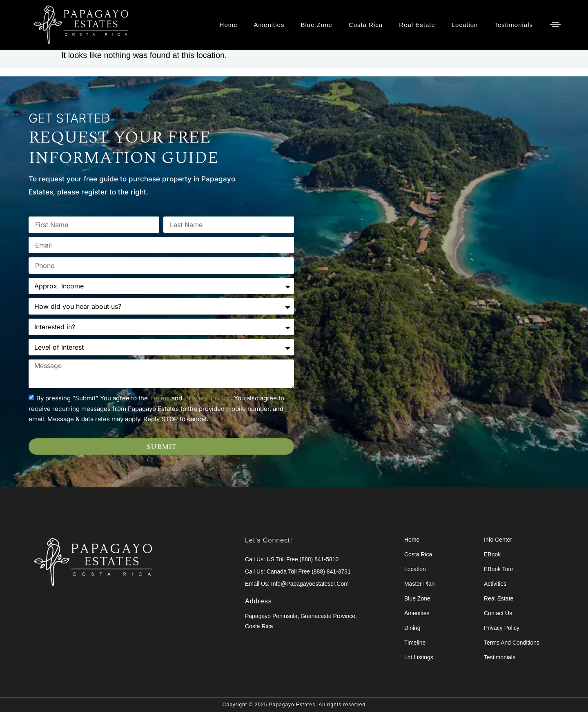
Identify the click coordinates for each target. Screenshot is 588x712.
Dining (412, 628)
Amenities (269, 25)
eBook (492, 554)
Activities (495, 584)
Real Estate (417, 25)
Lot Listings (419, 657)
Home (229, 25)
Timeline (415, 643)
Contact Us (498, 613)
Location (465, 25)
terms (160, 412)
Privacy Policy (502, 628)
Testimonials (513, 25)
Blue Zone (316, 25)
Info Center (498, 540)
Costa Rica (366, 25)
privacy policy (207, 412)
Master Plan (420, 584)
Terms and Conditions (512, 643)
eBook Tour (499, 569)
